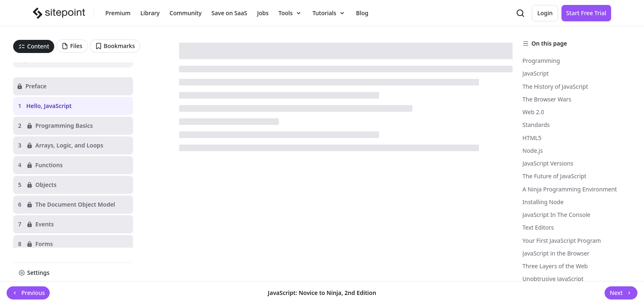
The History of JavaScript (555, 86)
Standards (536, 125)
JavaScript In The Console (556, 215)
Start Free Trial (586, 13)
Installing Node (543, 202)
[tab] (34, 46)
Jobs (263, 13)
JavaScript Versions (548, 163)
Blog (362, 13)
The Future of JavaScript (554, 176)
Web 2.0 (533, 112)
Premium (118, 13)
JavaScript (536, 73)
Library (150, 13)
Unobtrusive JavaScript (553, 279)
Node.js (533, 151)
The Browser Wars (547, 99)
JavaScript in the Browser (556, 253)
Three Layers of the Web (555, 266)
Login (545, 13)
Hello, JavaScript (49, 106)
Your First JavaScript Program (562, 241)
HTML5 (532, 138)
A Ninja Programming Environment (570, 189)
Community (186, 13)
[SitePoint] (60, 13)
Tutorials (329, 13)
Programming (541, 61)
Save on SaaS (229, 13)
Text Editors (538, 227)
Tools (291, 13)
